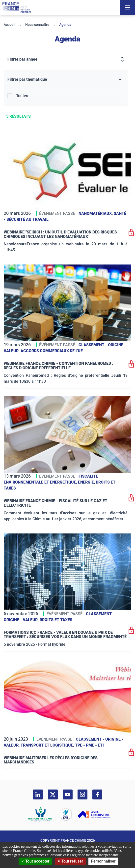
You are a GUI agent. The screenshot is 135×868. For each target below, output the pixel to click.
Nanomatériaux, (96, 213)
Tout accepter (35, 861)
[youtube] (68, 794)
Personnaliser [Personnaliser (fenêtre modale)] (103, 861)
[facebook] (97, 794)
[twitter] (53, 794)
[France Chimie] (17, 7)
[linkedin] (38, 794)
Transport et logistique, (48, 745)
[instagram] (82, 794)
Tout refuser (70, 861)
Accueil (10, 25)
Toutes (22, 96)
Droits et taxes (56, 620)
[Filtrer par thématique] (66, 80)
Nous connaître (37, 25)
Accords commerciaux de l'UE (52, 351)
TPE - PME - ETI (89, 745)
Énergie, (87, 482)
